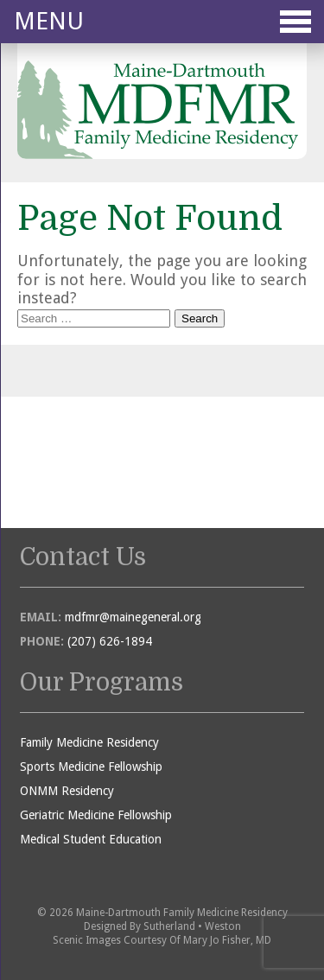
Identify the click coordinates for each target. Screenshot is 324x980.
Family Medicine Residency (89, 742)
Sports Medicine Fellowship (91, 767)
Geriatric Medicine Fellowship (96, 815)
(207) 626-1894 (110, 641)
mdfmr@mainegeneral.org (133, 617)
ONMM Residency (67, 791)
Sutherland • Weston (192, 926)
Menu (162, 21)
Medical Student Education (91, 839)
